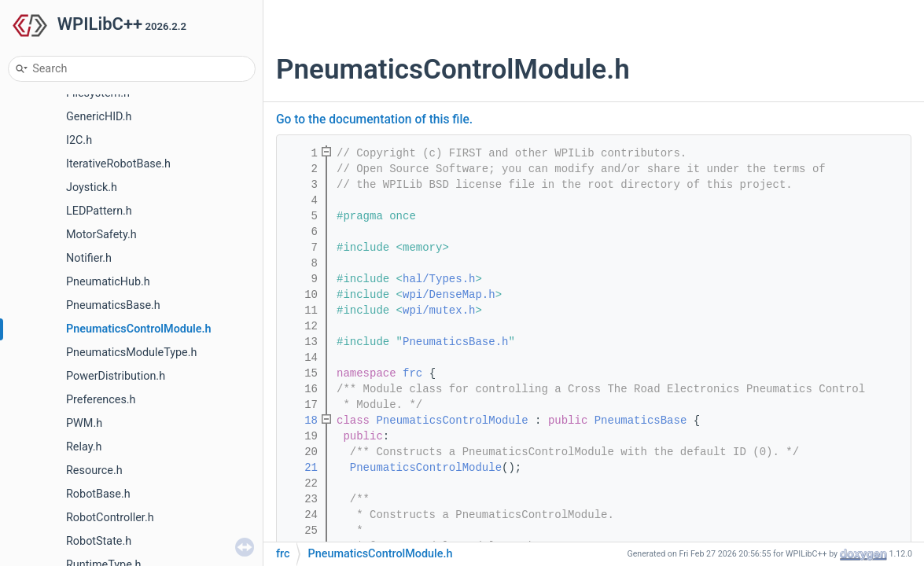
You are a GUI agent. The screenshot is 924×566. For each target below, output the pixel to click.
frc (412, 373)
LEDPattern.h (99, 211)
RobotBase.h (98, 494)
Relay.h (84, 447)
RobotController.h (110, 518)
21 (301, 468)
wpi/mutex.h (439, 311)
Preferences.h (101, 400)
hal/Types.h (439, 279)
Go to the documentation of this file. (374, 119)
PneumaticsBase (641, 421)
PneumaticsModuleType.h (131, 353)
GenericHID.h (99, 117)
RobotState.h (99, 541)
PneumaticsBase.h (113, 305)
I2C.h (79, 140)
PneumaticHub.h (108, 282)
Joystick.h (92, 187)
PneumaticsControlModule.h (139, 329)
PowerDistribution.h (116, 376)
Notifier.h (89, 258)
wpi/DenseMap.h (449, 295)
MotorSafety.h (101, 235)
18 (301, 421)
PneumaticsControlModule (452, 421)
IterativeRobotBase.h (118, 164)
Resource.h (94, 470)
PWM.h (84, 423)
